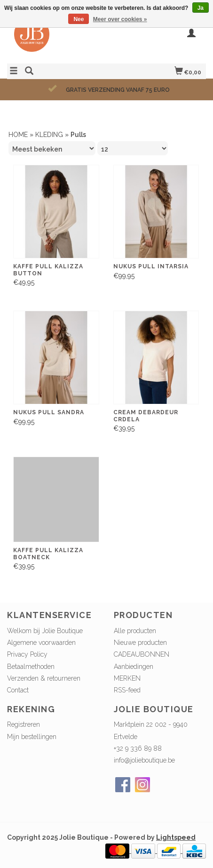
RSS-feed (127, 690)
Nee (79, 19)
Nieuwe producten (140, 643)
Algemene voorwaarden (41, 643)
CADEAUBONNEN (142, 654)
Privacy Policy (27, 654)
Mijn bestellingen (32, 737)
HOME (18, 135)
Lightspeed (176, 837)
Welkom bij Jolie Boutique (45, 631)
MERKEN (127, 678)
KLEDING (49, 135)
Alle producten (135, 631)
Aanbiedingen (134, 667)
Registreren (24, 724)
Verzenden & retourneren (44, 678)
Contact (18, 690)
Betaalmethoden (31, 667)
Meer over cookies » (120, 19)
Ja (201, 8)
